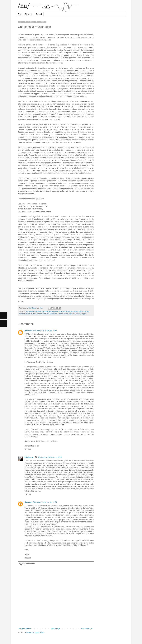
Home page (56, 628)
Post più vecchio (87, 628)
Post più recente (25, 628)
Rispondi (28, 449)
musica (39, 314)
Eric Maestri (33, 308)
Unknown (28, 331)
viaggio (83, 314)
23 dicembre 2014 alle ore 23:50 (45, 502)
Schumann (53, 314)
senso (66, 314)
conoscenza (30, 311)
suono (78, 314)
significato (72, 314)
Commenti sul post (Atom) (35, 632)
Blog (20, 14)
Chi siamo (29, 14)
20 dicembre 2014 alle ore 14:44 (45, 331)
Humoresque (63, 311)
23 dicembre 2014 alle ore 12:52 (50, 457)
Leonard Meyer (73, 311)
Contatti (39, 14)
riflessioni (46, 314)
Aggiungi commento (27, 564)
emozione (45, 311)
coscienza (38, 311)
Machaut (33, 314)
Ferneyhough (54, 311)
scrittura (60, 314)
